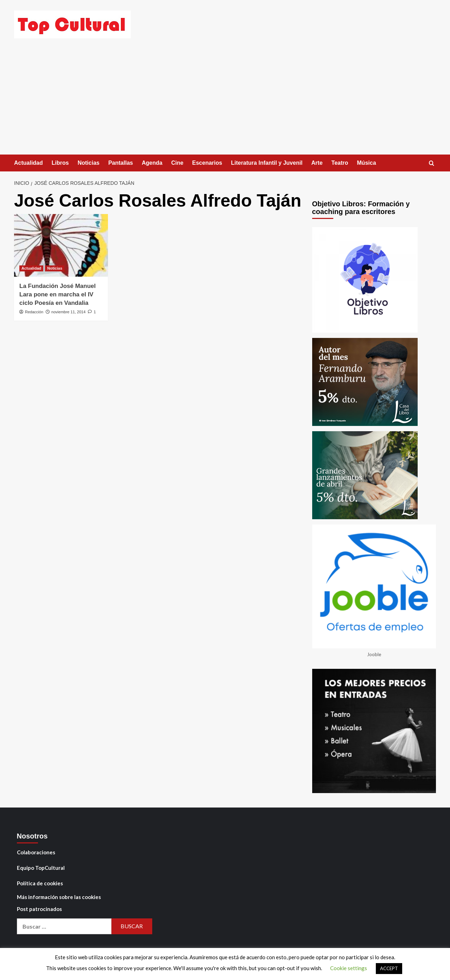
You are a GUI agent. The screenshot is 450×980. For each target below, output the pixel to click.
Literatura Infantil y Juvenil (267, 163)
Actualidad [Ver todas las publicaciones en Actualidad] (31, 268)
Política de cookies (40, 883)
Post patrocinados (39, 909)
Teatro (340, 163)
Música (366, 163)
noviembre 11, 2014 (68, 312)
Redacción (34, 312)
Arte (317, 163)
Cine (177, 163)
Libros (60, 163)
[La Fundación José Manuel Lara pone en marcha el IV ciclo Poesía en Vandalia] (61, 245)
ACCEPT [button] (389, 968)
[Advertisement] (225, 102)
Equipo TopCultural (41, 868)
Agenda (152, 163)
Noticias (89, 163)
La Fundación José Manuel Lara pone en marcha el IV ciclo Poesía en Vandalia (57, 294)
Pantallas (121, 163)
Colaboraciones (36, 852)
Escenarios (207, 163)
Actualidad (28, 163)
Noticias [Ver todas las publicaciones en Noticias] (55, 268)
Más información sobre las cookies (59, 897)
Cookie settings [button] (349, 968)
